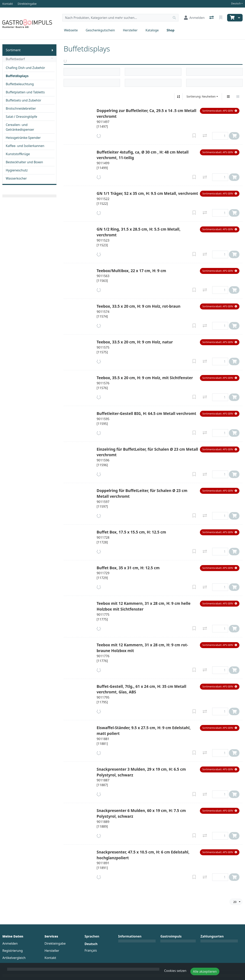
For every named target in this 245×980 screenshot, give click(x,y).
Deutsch (236, 3)
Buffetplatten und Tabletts (25, 92)
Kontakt (50, 958)
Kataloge (152, 30)
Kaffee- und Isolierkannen (25, 146)
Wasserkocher (16, 178)
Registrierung (13, 951)
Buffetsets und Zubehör (23, 100)
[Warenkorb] (232, 18)
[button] (220, 111)
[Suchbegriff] (116, 18)
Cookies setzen (175, 971)
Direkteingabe (55, 943)
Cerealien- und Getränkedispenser (20, 127)
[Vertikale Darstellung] (228, 97)
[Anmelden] (194, 18)
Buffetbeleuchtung (20, 84)
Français (91, 950)
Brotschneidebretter (21, 108)
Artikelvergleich (14, 958)
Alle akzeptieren (205, 971)
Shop (171, 30)
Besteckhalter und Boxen (24, 162)
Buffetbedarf (29, 59)
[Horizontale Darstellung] (238, 97)
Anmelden (10, 943)
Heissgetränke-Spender (23, 138)
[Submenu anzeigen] (52, 50)
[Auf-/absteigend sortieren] (178, 97)
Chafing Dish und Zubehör (25, 68)
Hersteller (130, 30)
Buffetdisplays (17, 76)
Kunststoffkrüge (18, 154)
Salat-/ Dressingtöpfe (21, 117)
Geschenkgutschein (100, 30)
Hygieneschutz (17, 170)
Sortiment (13, 50)
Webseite (71, 30)
